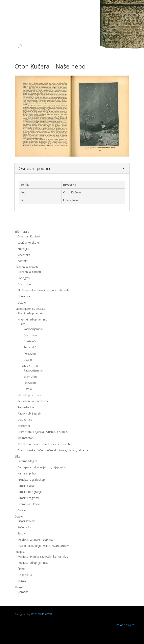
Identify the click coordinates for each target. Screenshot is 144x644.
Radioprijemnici (33, 329)
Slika (17, 456)
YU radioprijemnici (29, 395)
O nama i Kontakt (29, 236)
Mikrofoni (24, 426)
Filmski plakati (26, 486)
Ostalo (22, 302)
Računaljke (24, 527)
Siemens (23, 592)
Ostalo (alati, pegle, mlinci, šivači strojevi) (44, 546)
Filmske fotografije (30, 492)
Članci (21, 569)
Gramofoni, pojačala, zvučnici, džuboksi (43, 432)
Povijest (20, 552)
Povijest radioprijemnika (33, 563)
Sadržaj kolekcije (28, 243)
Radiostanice (26, 407)
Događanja (25, 575)
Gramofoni (24, 284)
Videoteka (24, 255)
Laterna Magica (27, 461)
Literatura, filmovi (29, 504)
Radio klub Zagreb (29, 413)
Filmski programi (28, 498)
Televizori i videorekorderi (34, 401)
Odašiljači (30, 341)
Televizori (30, 353)
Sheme (19, 587)
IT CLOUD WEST (42, 614)
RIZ (23, 324)
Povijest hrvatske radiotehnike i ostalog (43, 556)
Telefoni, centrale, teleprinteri (36, 540)
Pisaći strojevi (26, 521)
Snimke (22, 581)
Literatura (24, 296)
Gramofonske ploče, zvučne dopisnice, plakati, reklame (53, 450)
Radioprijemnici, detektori (31, 309)
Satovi (21, 533)
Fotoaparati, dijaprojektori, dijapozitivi (42, 467)
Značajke (23, 249)
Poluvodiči (30, 347)
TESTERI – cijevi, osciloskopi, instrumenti (44, 444)
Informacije (22, 232)
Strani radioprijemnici (31, 313)
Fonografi (24, 278)
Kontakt (23, 261)
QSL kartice (25, 420)
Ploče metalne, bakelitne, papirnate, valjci (44, 290)
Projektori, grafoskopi (31, 480)
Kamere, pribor (27, 473)
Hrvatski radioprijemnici (32, 319)
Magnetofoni (26, 438)
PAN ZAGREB (29, 366)
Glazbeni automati (26, 267)
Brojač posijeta (124, 625)
